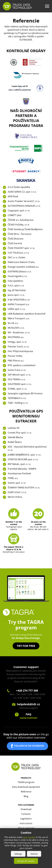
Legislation (26, 819)
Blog (26, 796)
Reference (26, 792)
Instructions (26, 823)
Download (26, 809)
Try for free (26, 646)
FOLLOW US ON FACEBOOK (29, 746)
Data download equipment (26, 787)
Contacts (26, 814)
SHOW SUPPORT (28, 718)
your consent (29, 837)
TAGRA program (26, 782)
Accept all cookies (26, 861)
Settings (18, 854)
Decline (34, 854)
